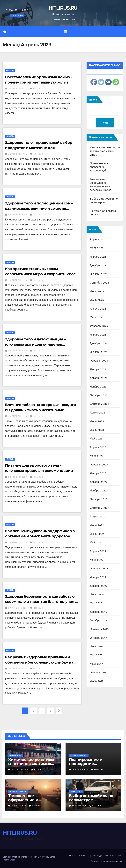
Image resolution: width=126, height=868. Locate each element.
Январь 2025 (98, 335)
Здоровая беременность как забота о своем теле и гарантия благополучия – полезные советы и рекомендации (41, 602)
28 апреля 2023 (18, 477)
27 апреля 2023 (18, 608)
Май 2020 (96, 603)
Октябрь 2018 (98, 620)
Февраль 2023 (99, 465)
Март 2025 (97, 317)
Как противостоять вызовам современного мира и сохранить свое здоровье (40, 274)
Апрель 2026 (98, 239)
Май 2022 (96, 543)
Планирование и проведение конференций (100, 167)
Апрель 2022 (98, 551)
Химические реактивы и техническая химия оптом (105, 151)
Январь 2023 (98, 473)
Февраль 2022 (99, 569)
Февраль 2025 (99, 326)
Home (72, 855)
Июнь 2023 (97, 430)
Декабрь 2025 (99, 265)
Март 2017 (96, 664)
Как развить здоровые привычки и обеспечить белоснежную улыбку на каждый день (39, 662)
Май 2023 (96, 439)
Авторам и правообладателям (93, 855)
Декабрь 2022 (99, 482)
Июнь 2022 (97, 534)
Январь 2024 (98, 369)
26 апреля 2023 (18, 669)
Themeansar (9, 860)
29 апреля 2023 (18, 215)
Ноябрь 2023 (98, 387)
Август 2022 (97, 517)
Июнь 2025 (97, 300)
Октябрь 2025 (99, 274)
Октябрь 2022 (99, 499)
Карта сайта (116, 855)
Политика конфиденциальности (107, 861)
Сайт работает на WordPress (17, 857)
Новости (10, 71)
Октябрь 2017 (98, 638)
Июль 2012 (97, 681)
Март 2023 (97, 456)
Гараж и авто (15, 755)
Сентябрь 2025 (99, 283)
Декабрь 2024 (99, 343)
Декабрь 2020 (99, 586)
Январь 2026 (98, 257)
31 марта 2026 (19, 806)
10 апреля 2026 (81, 770)
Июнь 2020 (97, 594)
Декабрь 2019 (98, 612)
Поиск (93, 100)
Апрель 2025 (98, 309)
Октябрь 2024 (99, 352)
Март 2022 (97, 560)
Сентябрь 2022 (99, 508)
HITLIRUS (37, 89)
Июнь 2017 (96, 646)
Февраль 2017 (99, 672)
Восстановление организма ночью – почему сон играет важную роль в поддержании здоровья (39, 82)
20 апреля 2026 (20, 770)
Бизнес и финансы (79, 755)
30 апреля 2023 (18, 89)
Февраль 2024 (99, 361)
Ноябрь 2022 (98, 491)
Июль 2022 (97, 525)
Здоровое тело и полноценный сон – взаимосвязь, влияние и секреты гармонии (39, 208)
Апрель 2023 (98, 447)
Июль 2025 (97, 291)
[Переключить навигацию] (66, 32)
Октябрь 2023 (99, 395)
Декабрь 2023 (99, 378)
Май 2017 (96, 655)
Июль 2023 (97, 421)
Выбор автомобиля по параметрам (91, 798)
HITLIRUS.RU (63, 8)
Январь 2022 (98, 577)
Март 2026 (97, 248)
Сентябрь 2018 (99, 629)
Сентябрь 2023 (99, 404)
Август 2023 (97, 413)
